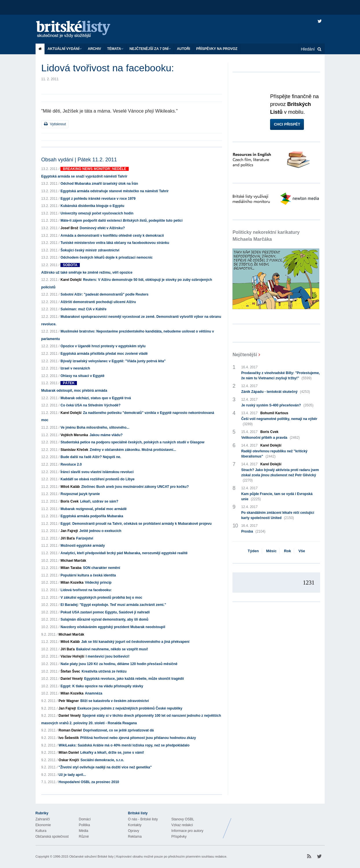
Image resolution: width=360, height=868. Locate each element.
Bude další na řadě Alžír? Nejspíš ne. (91, 457)
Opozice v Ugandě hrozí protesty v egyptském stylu (103, 346)
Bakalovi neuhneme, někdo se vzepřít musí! (112, 649)
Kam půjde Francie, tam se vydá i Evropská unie (277, 497)
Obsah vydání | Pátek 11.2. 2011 (79, 160)
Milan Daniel (69, 753)
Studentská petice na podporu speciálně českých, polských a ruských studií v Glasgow (132, 442)
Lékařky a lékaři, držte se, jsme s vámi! (112, 753)
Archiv (95, 49)
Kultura (41, 831)
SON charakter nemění (102, 568)
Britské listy (79, 30)
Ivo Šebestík (69, 738)
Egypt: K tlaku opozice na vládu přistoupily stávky (102, 686)
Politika (85, 825)
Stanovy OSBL (183, 819)
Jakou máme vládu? (106, 435)
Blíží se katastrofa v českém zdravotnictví (115, 701)
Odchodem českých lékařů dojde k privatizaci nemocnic (107, 257)
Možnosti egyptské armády (83, 546)
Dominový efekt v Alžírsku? (102, 228)
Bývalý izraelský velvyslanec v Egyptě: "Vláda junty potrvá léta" (113, 361)
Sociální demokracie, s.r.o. (102, 760)
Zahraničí (43, 819)
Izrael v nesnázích (75, 368)
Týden (253, 551)
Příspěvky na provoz (217, 49)
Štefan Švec (70, 671)
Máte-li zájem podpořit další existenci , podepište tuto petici (121, 221)
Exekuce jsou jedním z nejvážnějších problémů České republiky (130, 708)
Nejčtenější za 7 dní (150, 49)
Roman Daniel (70, 730)
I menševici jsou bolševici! (107, 656)
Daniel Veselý (72, 679)
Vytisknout (55, 124)
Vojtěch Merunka (74, 435)
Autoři (184, 49)
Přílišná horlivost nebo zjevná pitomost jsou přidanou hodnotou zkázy (138, 738)
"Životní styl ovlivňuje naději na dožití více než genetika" (105, 767)
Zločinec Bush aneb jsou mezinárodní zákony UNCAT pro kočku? (135, 487)
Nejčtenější (245, 355)
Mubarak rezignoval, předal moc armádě (94, 509)
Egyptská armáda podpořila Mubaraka (92, 516)
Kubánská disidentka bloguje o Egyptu (92, 206)
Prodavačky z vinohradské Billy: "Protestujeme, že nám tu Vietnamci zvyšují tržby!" (280, 376)
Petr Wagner (69, 701)
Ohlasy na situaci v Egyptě (82, 376)
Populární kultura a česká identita (88, 575)
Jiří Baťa (68, 538)
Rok (288, 551)
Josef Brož (69, 228)
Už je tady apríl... (72, 775)
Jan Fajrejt (69, 531)
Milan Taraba (71, 568)
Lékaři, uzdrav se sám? (99, 501)
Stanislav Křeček (74, 450)
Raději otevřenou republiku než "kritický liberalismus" (274, 454)
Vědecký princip (98, 583)
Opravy (134, 831)
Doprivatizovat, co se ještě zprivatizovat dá (119, 730)
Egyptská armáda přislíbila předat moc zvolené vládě (104, 354)
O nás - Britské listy (143, 819)
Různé (84, 837)
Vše (302, 551)
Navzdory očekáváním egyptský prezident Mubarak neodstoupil (113, 627)
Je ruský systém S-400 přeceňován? (277, 405)
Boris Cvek (70, 501)
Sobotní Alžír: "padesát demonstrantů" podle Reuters (104, 294)
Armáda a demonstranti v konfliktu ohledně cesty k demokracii (112, 236)
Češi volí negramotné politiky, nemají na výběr (279, 422)
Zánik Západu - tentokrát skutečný (276, 392)
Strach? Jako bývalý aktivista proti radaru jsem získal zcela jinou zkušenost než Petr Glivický (280, 475)
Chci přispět (287, 124)
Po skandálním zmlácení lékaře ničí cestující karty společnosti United (278, 516)
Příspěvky (179, 837)
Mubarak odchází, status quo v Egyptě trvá (96, 398)
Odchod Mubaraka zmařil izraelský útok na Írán (99, 184)
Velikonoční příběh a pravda (270, 438)
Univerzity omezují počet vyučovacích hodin (97, 213)
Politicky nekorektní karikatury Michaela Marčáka (266, 236)
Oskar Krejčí (69, 760)
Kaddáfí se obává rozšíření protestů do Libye (97, 479)
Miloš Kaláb (70, 487)
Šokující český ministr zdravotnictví (90, 250)
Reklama (135, 837)
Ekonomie (43, 825)
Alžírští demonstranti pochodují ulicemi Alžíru (98, 302)
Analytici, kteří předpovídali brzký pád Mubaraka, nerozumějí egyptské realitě (124, 553)
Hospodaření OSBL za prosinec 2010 (89, 782)
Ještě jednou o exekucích (100, 531)
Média (84, 831)
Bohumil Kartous (274, 413)
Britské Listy (279, 824)
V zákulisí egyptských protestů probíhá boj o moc (101, 598)
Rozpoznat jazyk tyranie (80, 494)
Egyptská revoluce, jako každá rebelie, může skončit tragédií (134, 679)
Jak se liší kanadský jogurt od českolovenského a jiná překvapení (135, 642)
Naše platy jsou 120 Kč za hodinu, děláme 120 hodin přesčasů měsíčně (119, 664)
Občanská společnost (52, 837)
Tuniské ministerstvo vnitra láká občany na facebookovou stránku (115, 243)
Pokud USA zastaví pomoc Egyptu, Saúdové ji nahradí (105, 612)
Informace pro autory (188, 831)
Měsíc (271, 551)
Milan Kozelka (72, 583)
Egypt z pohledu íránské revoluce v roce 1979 (98, 199)
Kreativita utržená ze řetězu (104, 671)
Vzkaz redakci (182, 825)
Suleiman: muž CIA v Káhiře (83, 309)
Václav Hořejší (72, 656)
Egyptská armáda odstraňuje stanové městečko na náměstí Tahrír (115, 191)
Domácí (85, 819)
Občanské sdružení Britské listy (91, 856)
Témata (115, 49)
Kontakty (135, 825)
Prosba (253, 531)
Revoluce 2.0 (71, 464)
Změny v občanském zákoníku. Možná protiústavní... (133, 450)
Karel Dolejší (71, 280)
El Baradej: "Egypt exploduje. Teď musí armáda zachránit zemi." (113, 605)
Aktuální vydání (65, 49)
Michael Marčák (73, 561)
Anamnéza (94, 693)
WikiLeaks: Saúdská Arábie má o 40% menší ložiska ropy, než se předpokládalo (124, 745)
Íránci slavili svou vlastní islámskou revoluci (97, 472)
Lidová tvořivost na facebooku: (86, 590)
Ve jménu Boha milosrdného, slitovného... (95, 428)
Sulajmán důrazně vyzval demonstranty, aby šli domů (104, 619)
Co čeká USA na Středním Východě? (91, 405)
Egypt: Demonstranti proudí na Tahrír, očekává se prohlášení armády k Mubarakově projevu (136, 524)
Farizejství (85, 538)
